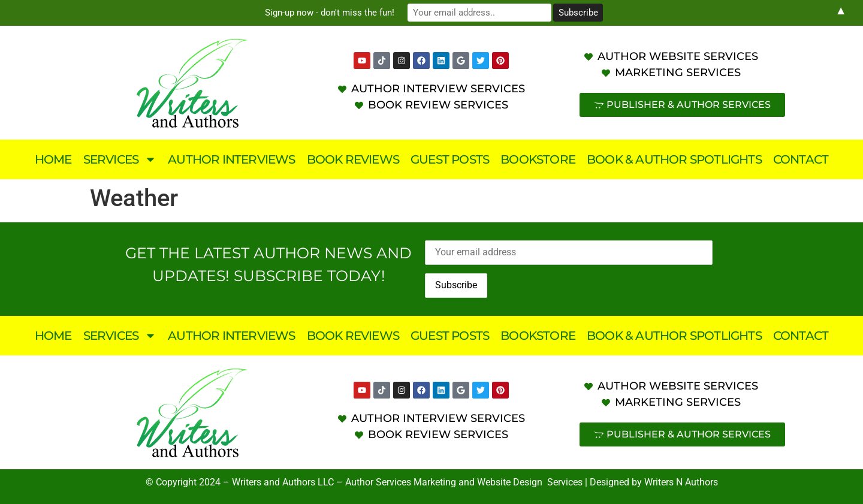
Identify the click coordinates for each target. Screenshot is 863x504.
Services (120, 159)
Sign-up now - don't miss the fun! (330, 13)
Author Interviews (231, 159)
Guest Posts (450, 159)
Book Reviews (353, 159)
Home (53, 159)
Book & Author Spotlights (674, 159)
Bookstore (538, 159)
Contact (801, 159)
